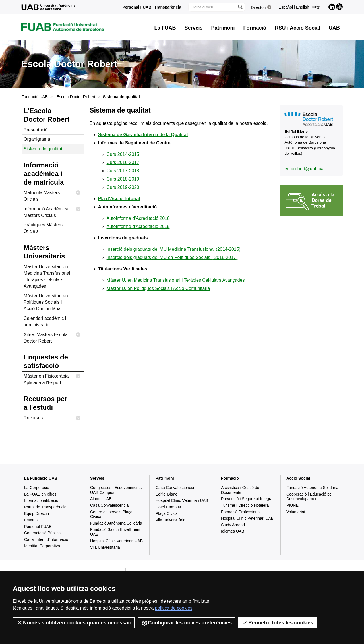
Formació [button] (255, 28)
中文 (316, 7)
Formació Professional (241, 512)
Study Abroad (233, 525)
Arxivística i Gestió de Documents (240, 490)
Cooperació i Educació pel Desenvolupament (310, 497)
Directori (258, 7)
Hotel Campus (168, 507)
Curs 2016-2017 (123, 162)
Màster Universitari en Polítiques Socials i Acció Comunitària (46, 302)
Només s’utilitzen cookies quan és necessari (74, 623)
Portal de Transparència (45, 507)
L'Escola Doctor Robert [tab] (46, 115)
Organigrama (37, 139)
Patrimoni (165, 478)
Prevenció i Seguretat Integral (247, 499)
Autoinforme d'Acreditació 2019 (138, 226)
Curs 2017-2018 (123, 171)
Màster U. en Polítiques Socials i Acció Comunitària (158, 288)
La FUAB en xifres (40, 494)
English (303, 7)
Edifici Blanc (166, 494)
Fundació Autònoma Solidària (116, 523)
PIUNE (292, 505)
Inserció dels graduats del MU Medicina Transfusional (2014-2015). (174, 249)
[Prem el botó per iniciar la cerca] (240, 7)
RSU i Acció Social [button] (298, 28)
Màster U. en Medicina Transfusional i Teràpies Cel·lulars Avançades (176, 280)
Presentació (36, 130)
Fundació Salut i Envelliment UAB (115, 532)
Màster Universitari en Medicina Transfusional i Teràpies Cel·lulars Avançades (47, 276)
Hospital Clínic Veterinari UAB (116, 541)
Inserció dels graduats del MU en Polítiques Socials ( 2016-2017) (172, 257)
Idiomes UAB (233, 531)
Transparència (168, 7)
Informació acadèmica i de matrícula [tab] (44, 174)
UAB (334, 28)
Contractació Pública (42, 533)
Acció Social (298, 478)
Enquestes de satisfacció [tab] (46, 361)
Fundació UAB (35, 97)
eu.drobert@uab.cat (305, 169)
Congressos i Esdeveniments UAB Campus (116, 490)
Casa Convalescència (109, 505)
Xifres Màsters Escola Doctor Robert (52, 337)
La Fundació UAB (41, 478)
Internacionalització (41, 500)
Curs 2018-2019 (123, 179)
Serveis (97, 478)
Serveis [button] (193, 28)
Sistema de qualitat (43, 149)
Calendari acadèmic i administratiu (45, 322)
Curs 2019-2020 (123, 187)
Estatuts (31, 520)
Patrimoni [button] (223, 28)
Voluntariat (296, 512)
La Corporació (37, 488)
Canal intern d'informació (46, 539)
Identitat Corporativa (42, 546)
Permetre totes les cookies (277, 623)
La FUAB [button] (165, 28)
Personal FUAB (137, 7)
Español (286, 7)
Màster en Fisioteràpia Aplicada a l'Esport (52, 378)
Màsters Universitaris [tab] (44, 252)
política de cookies (174, 608)
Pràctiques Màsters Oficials (43, 228)
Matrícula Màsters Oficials (52, 195)
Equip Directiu (37, 513)
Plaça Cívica (167, 513)
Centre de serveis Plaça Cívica (111, 514)
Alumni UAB (101, 499)
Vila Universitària (105, 547)
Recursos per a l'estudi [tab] (45, 403)
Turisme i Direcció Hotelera (245, 505)
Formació (230, 478)
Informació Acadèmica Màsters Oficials (52, 211)
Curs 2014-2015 (123, 154)
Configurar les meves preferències (186, 623)
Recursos (52, 418)
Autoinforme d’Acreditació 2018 (138, 218)
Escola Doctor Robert (76, 97)
